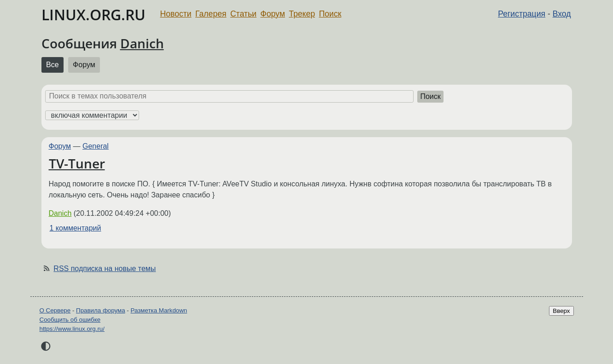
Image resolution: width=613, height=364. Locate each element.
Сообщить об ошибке (70, 320)
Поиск (330, 14)
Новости (176, 14)
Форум (272, 14)
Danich (142, 43)
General (96, 146)
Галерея (211, 14)
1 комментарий (76, 228)
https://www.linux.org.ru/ (72, 329)
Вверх (561, 311)
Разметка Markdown (159, 310)
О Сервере (55, 310)
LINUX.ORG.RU (93, 14)
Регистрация (522, 14)
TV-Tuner (77, 163)
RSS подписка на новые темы (105, 269)
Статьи (243, 14)
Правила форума (101, 310)
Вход (562, 14)
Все (53, 65)
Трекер (302, 14)
